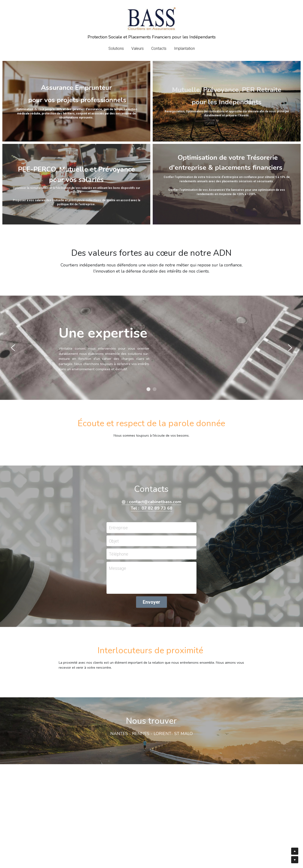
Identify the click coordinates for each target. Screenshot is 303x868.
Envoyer (151, 602)
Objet (114, 541)
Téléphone (119, 554)
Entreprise (118, 528)
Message (118, 568)
